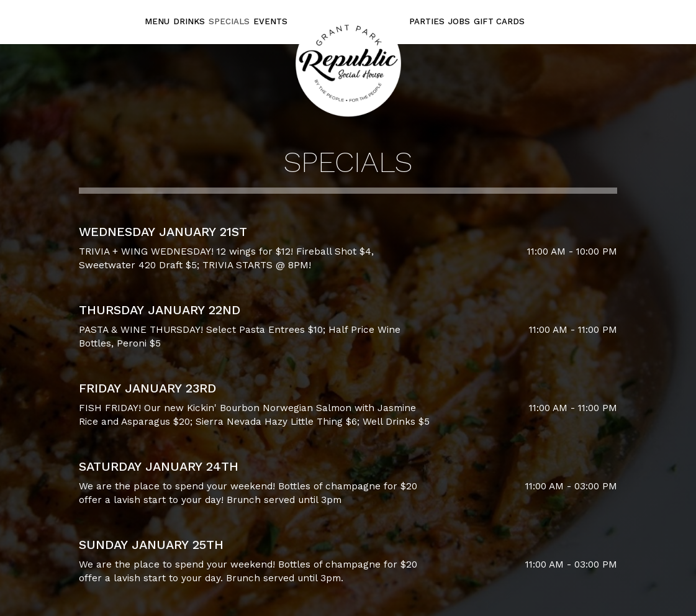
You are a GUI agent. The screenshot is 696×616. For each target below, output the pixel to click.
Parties (427, 21)
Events (270, 21)
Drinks (189, 21)
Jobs (459, 21)
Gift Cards (499, 21)
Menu (157, 21)
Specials (229, 21)
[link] (348, 63)
